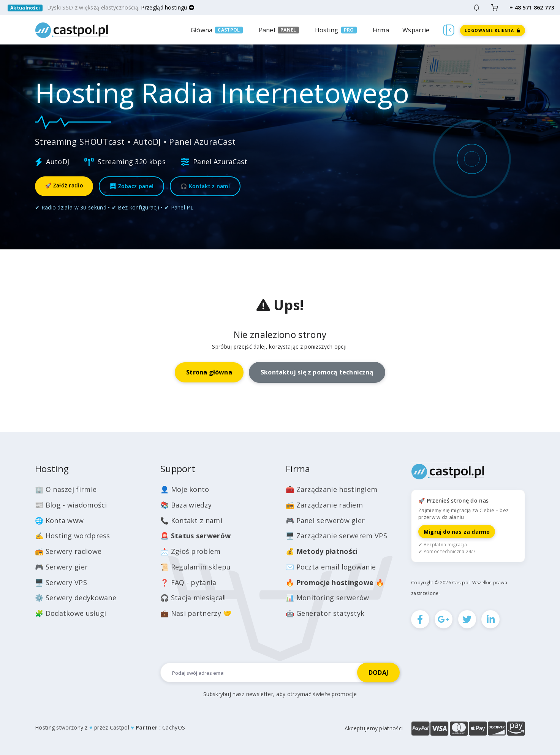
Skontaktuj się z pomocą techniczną (317, 372)
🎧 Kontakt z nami (205, 186)
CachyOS (174, 727)
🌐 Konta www (59, 520)
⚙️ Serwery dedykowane (76, 598)
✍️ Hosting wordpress (73, 536)
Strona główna (209, 372)
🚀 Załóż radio (64, 185)
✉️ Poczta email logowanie (331, 567)
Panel (267, 30)
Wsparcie (416, 30)
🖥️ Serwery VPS (61, 582)
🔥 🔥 (335, 582)
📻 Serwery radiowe (68, 551)
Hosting (327, 30)
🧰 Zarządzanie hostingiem (331, 489)
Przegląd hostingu (168, 7)
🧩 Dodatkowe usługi (70, 613)
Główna (202, 30)
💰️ (322, 551)
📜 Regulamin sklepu (195, 567)
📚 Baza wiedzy (186, 505)
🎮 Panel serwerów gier (325, 520)
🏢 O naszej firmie (66, 489)
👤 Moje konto (185, 489)
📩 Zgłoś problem (191, 551)
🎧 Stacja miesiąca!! (193, 598)
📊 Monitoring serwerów (327, 598)
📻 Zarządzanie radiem (324, 505)
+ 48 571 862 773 (532, 7)
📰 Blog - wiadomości (71, 505)
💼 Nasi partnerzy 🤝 (196, 613)
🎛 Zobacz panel (131, 186)
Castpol (119, 727)
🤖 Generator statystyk (325, 613)
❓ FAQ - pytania (188, 582)
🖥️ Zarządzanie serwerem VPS (336, 536)
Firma (381, 30)
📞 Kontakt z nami (191, 520)
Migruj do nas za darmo (457, 532)
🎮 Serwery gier (61, 567)
